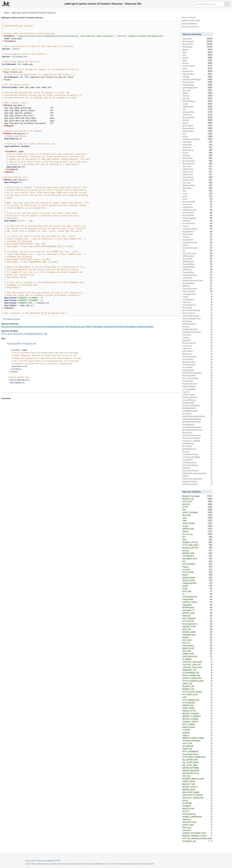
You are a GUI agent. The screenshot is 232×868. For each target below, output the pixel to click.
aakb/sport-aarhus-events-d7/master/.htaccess (34, 13)
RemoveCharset (198, 313)
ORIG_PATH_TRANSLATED (198, 798)
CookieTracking (198, 395)
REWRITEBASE (198, 607)
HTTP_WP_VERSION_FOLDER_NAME (198, 839)
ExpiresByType (198, 85)
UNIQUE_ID (198, 819)
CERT (198, 697)
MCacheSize (198, 433)
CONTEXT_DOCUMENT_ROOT (198, 833)
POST (198, 540)
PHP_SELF (198, 776)
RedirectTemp (198, 150)
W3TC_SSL (198, 629)
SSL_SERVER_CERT (198, 760)
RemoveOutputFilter (198, 378)
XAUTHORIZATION (198, 656)
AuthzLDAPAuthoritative (198, 373)
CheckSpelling (198, 272)
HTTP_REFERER (198, 564)
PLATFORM (198, 803)
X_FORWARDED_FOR (198, 673)
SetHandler (198, 188)
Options (62, 327)
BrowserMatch (198, 128)
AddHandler (198, 145)
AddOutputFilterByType (198, 79)
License (17, 319)
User (198, 109)
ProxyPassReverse (198, 384)
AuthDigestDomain (198, 397)
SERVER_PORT (198, 529)
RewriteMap (198, 321)
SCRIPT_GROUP (198, 781)
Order (67, 327)
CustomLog (198, 346)
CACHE (198, 586)
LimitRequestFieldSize (198, 457)
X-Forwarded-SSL (198, 814)
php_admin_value (198, 253)
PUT (198, 561)
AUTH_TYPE (198, 743)
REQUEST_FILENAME (23, 334)
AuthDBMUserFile (198, 408)
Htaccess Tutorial (189, 18)
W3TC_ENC (198, 591)
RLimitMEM (198, 446)
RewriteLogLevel (198, 343)
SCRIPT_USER (198, 825)
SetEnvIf (198, 120)
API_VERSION (198, 746)
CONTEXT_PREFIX (198, 602)
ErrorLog (198, 452)
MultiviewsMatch (198, 386)
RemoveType (198, 234)
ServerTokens (198, 126)
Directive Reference (189, 24)
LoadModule (198, 278)
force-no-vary (198, 534)
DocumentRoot (198, 264)
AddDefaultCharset (198, 88)
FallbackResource (198, 210)
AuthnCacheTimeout (198, 471)
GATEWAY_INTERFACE (198, 741)
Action (198, 193)
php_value (82, 327)
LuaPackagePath (198, 389)
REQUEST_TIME (198, 784)
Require (198, 93)
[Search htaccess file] (210, 4)
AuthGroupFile (198, 180)
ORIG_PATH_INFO (198, 822)
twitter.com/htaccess (190, 27)
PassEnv (198, 337)
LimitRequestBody (198, 229)
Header (198, 58)
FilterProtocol (198, 172)
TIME (198, 521)
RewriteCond (109, 327)
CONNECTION (198, 654)
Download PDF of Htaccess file (22, 344)
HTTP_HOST (7, 334)
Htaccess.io (31, 861)
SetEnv (198, 136)
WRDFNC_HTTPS (198, 711)
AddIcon (198, 245)
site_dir (198, 800)
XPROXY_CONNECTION (198, 678)
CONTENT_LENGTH (198, 722)
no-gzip (198, 526)
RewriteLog (198, 354)
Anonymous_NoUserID (198, 438)
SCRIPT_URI (198, 749)
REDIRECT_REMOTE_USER (198, 779)
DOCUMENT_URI (196, 841)
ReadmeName (198, 232)
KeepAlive (198, 221)
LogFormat (198, 348)
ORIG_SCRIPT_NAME (198, 792)
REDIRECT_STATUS (198, 542)
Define (198, 199)
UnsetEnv (198, 327)
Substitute (198, 302)
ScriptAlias (198, 340)
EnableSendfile (198, 403)
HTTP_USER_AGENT (198, 545)
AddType (198, 77)
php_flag (74, 327)
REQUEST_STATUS (198, 787)
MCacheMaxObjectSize (198, 427)
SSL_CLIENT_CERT (198, 765)
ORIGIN (198, 531)
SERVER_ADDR (198, 553)
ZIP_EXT (198, 811)
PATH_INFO (198, 640)
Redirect (89, 327)
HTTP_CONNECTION (198, 700)
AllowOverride (198, 177)
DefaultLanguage (198, 218)
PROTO (198, 575)
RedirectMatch (198, 131)
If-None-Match (198, 646)
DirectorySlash (198, 215)
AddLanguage (198, 261)
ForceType (198, 183)
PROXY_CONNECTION (198, 675)
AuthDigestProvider (198, 329)
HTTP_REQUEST (198, 703)
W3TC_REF (198, 651)
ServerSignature (198, 161)
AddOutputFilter (198, 185)
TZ (198, 594)
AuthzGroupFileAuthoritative (198, 416)
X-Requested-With (198, 583)
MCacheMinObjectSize (198, 422)
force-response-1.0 (198, 624)
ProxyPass (198, 335)
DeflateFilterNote (198, 324)
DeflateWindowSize (198, 484)
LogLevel (198, 392)
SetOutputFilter (198, 112)
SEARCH (198, 637)
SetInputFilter (198, 381)
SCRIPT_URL (198, 684)
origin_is (198, 735)
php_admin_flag (198, 362)
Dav (198, 251)
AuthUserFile (198, 158)
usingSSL (198, 732)
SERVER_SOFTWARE (198, 768)
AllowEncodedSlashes (198, 405)
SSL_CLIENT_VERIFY (198, 762)
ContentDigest (198, 299)
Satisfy (198, 123)
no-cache (198, 569)
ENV (198, 510)
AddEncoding (198, 107)
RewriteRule (131, 327)
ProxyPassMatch (198, 376)
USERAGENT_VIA (198, 670)
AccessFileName (198, 400)
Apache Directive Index (191, 21)
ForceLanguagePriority (198, 318)
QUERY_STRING (198, 523)
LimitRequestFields (198, 454)
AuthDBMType (198, 443)
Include (198, 104)
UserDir (198, 297)
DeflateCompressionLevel (198, 280)
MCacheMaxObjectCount (198, 430)
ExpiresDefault (52, 327)
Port (198, 134)
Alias (198, 191)
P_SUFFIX (198, 730)
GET (198, 537)
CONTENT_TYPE (198, 627)
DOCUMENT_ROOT (198, 559)
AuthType (198, 155)
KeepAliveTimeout (198, 481)
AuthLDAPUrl (198, 351)
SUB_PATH (198, 830)
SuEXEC (198, 476)
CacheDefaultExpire (198, 465)
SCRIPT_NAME (198, 708)
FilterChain (198, 166)
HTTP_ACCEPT (198, 621)
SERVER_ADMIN (198, 632)
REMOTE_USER (198, 613)
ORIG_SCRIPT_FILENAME (198, 795)
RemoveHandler (198, 202)
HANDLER (198, 616)
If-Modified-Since (198, 635)
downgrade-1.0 (198, 610)
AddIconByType (198, 291)
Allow (7, 13)
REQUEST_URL (198, 686)
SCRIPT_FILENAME (198, 512)
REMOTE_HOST (198, 648)
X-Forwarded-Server (198, 754)
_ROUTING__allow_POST (198, 667)
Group (198, 196)
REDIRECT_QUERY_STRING (198, 738)
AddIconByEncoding (198, 316)
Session (198, 153)
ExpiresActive (41, 327)
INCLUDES (198, 515)
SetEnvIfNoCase (198, 101)
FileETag (198, 96)
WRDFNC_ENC (198, 705)
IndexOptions (198, 207)
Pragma (198, 567)
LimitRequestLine (198, 462)
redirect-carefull (198, 727)
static (198, 518)
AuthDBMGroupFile (198, 411)
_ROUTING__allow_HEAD (198, 662)
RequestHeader (198, 117)
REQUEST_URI (41, 334)
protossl (198, 550)
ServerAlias (198, 414)
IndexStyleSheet (198, 267)
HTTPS (198, 507)
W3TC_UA (198, 643)
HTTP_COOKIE (198, 572)
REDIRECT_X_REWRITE (198, 716)
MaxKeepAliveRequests (198, 419)
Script (198, 69)
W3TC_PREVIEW (198, 618)
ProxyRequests (198, 424)
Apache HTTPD (54, 861)
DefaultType (198, 308)
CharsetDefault (198, 283)
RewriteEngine (120, 327)
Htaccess (42, 861)
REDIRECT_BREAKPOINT (198, 817)
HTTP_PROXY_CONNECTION (198, 757)
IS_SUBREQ (198, 659)
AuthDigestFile (198, 370)
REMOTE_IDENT (198, 790)
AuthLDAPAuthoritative (198, 435)
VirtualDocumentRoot (145, 327)
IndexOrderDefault (198, 275)
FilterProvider (198, 169)
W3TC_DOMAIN (198, 724)
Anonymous (198, 204)
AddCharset (198, 115)
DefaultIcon (198, 270)
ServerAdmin (198, 367)
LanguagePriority (198, 294)
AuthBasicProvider (198, 242)
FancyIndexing (198, 213)
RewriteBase (98, 327)
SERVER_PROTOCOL (198, 773)
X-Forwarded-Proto (198, 597)
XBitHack (198, 286)
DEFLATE (198, 504)
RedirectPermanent (198, 248)
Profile (198, 588)
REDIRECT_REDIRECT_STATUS (198, 836)
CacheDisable (198, 359)
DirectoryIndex (16, 327)
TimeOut (198, 237)
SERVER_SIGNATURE (198, 770)
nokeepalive (198, 605)
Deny (8, 327)
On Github (8, 319)
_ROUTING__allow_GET (198, 665)
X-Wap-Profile (198, 599)
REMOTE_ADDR (198, 580)
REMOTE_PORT (198, 809)
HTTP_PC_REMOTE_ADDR (198, 681)
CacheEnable (198, 460)
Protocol (198, 226)
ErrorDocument (29, 327)
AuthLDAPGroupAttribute (198, 479)
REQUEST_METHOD (198, 548)
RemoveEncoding (198, 356)
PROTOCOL (198, 828)
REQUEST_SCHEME (198, 719)
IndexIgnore (198, 142)
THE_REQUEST (198, 556)
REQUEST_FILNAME (198, 713)
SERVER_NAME (198, 578)
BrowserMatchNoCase (198, 310)
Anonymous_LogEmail (198, 441)
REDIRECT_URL (198, 689)
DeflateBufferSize (198, 449)
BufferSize (198, 468)
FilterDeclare (198, 174)
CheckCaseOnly (198, 365)
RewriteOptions (198, 164)
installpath (198, 806)
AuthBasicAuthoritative (198, 332)
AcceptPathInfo (198, 223)
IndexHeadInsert (198, 305)
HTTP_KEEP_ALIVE (198, 694)
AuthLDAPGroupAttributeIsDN (198, 473)
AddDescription (198, 256)
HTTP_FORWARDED (198, 751)
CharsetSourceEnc (198, 289)
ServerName (198, 259)
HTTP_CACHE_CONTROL (198, 692)
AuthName (198, 147)
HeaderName (198, 240)
